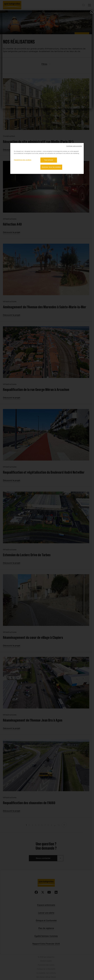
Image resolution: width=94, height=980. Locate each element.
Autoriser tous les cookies (51, 167)
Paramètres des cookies (23, 160)
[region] (47, 158)
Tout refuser (49, 160)
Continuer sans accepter (74, 146)
